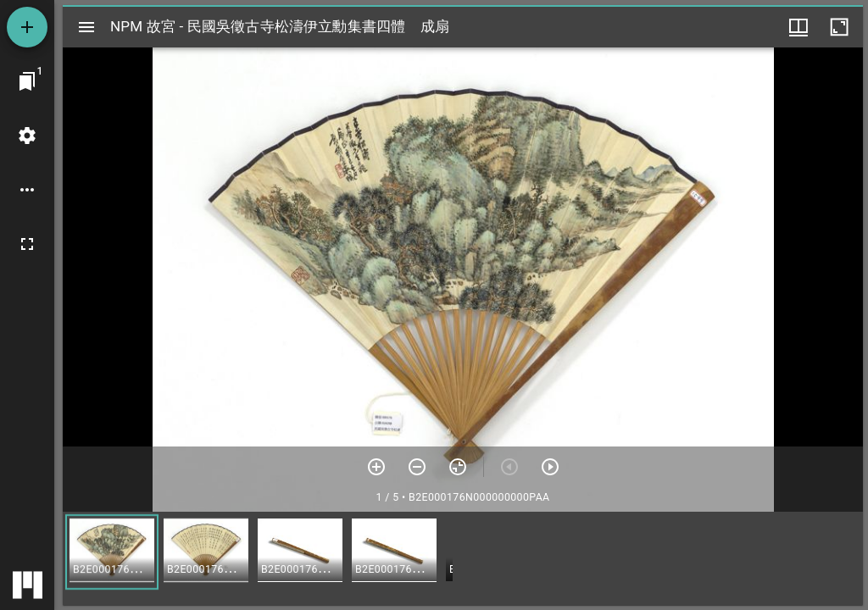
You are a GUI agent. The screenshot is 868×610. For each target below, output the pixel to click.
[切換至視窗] (27, 81)
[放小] (417, 467)
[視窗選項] (798, 27)
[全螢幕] (27, 244)
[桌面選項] (27, 190)
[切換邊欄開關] (86, 27)
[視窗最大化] (839, 27)
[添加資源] (27, 27)
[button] (112, 552)
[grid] (463, 558)
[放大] (376, 467)
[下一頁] (550, 467)
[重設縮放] (458, 467)
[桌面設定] (27, 136)
